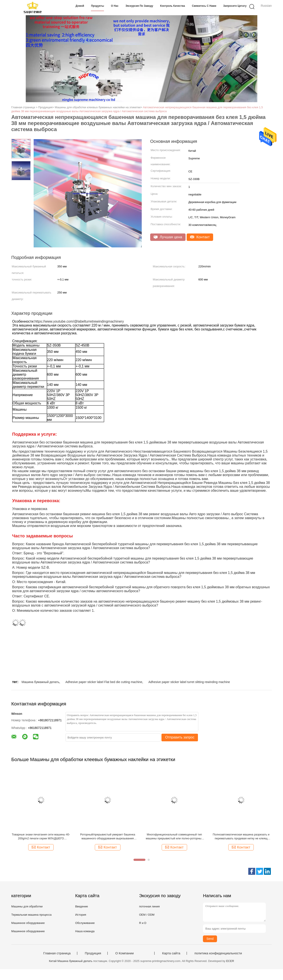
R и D (143, 923)
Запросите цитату (235, 6)
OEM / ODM (147, 915)
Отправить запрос (180, 737)
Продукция (93, 953)
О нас (115, 6)
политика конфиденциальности (218, 953)
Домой (80, 6)
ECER (230, 961)
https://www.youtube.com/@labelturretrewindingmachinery (79, 321)
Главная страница (57, 953)
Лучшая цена (168, 237)
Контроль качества (173, 6)
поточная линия (149, 906)
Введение (81, 906)
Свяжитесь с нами (204, 6)
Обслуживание (85, 923)
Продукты (97, 6)
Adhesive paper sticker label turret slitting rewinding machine (189, 682)
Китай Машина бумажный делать (71, 961)
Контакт (200, 237)
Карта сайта (171, 953)
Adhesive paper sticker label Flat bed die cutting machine (104, 682)
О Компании (124, 953)
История (81, 915)
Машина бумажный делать (40, 682)
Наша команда (85, 931)
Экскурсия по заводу (139, 6)
